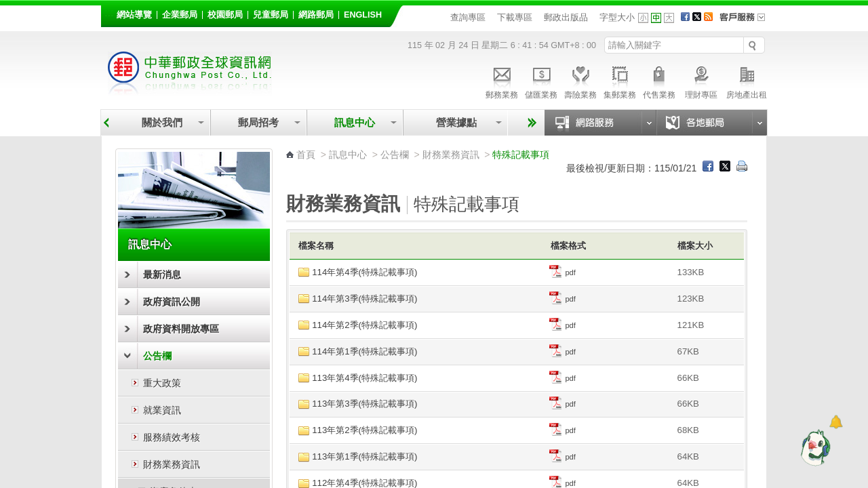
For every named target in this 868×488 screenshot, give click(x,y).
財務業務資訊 (172, 464)
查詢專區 (468, 17)
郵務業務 (502, 81)
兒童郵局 (271, 15)
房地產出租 (747, 81)
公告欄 (157, 356)
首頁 (306, 155)
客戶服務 (747, 22)
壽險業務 (580, 81)
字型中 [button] (656, 18)
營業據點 (455, 122)
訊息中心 (355, 122)
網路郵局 (316, 15)
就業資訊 (162, 410)
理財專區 (701, 81)
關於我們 (162, 122)
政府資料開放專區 (181, 329)
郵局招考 (258, 122)
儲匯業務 (541, 81)
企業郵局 (180, 15)
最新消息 (162, 274)
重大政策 (162, 383)
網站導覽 (134, 15)
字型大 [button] (669, 18)
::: (109, 13)
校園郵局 (225, 15)
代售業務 (659, 81)
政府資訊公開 (172, 302)
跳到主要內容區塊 (7, 7)
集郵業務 (620, 81)
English (363, 15)
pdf (563, 272)
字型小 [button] (643, 18)
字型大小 (617, 17)
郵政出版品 (566, 17)
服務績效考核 (172, 437)
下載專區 (515, 17)
